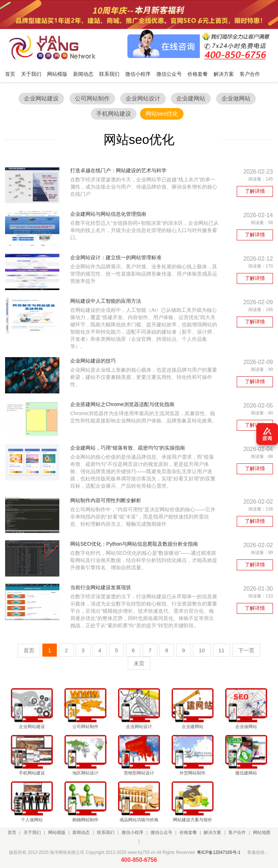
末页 (139, 663)
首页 (12, 832)
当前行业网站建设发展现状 (101, 587)
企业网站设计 (143, 98)
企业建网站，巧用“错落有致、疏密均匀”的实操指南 (128, 448)
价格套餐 (188, 832)
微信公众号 (161, 832)
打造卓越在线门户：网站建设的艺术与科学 (118, 170)
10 (202, 650)
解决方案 (212, 832)
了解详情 (255, 191)
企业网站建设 (41, 98)
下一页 (246, 650)
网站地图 (262, 832)
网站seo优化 (162, 114)
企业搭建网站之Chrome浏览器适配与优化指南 (122, 404)
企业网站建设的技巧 (93, 361)
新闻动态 (81, 832)
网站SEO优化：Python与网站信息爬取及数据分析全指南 (134, 544)
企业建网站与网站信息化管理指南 (108, 214)
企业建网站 (191, 98)
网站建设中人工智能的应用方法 (106, 301)
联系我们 (106, 832)
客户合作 (237, 832)
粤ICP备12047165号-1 (219, 852)
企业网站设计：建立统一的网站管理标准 (116, 257)
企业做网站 (236, 98)
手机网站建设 (114, 114)
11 (222, 650)
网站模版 (57, 832)
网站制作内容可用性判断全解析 (106, 500)
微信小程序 (132, 832)
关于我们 (32, 832)
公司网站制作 (92, 98)
